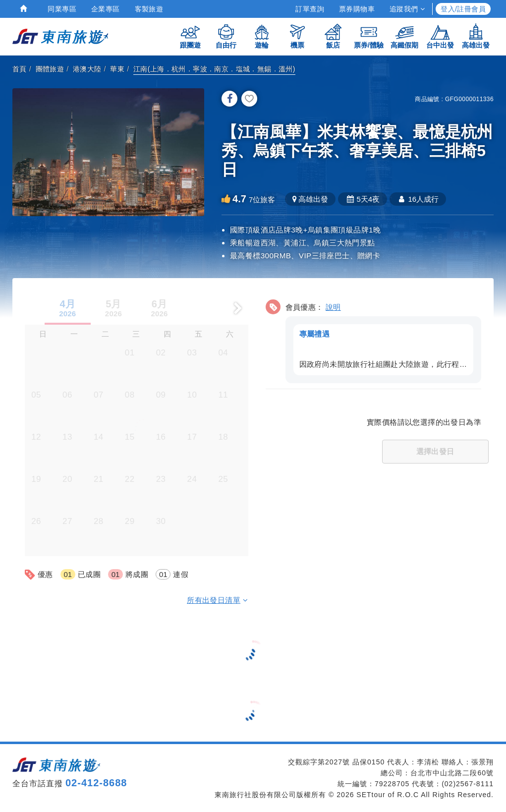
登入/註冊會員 (463, 9)
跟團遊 (190, 36)
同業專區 (62, 9)
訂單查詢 (310, 9)
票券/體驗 (369, 36)
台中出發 (440, 36)
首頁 (20, 69)
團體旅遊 (50, 69)
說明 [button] (333, 307)
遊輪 (262, 36)
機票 (297, 36)
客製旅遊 (149, 9)
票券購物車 (357, 9)
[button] (374, 339)
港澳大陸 (87, 69)
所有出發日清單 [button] (217, 600)
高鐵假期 (404, 36)
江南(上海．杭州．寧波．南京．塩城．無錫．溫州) (214, 69)
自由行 (226, 36)
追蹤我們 (407, 9)
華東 (117, 69)
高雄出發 (476, 36)
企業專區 (106, 9)
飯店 (333, 36)
